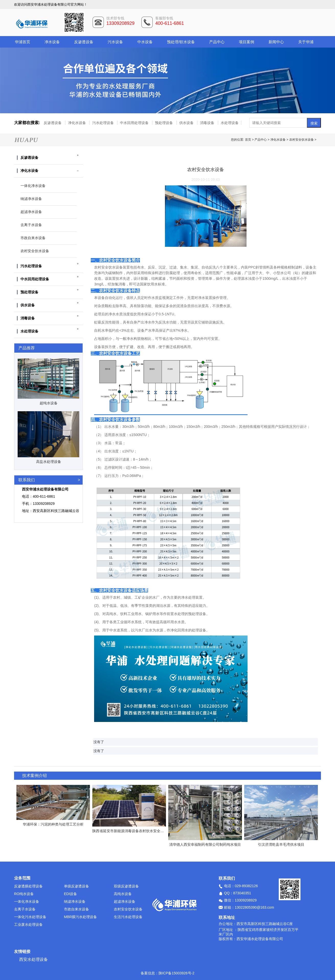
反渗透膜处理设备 (28, 886)
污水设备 (115, 42)
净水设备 (52, 42)
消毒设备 (208, 123)
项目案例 (247, 42)
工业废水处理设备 (28, 925)
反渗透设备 (84, 42)
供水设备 (187, 123)
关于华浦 (306, 42)
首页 (248, 140)
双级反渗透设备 (126, 886)
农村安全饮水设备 (301, 140)
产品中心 (217, 42)
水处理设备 (230, 123)
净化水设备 (77, 123)
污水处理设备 (104, 123)
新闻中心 (276, 42)
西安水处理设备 (33, 959)
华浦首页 (23, 42)
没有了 (99, 742)
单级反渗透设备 (76, 886)
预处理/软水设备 (181, 42)
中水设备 (145, 42)
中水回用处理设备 (135, 123)
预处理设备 (164, 123)
